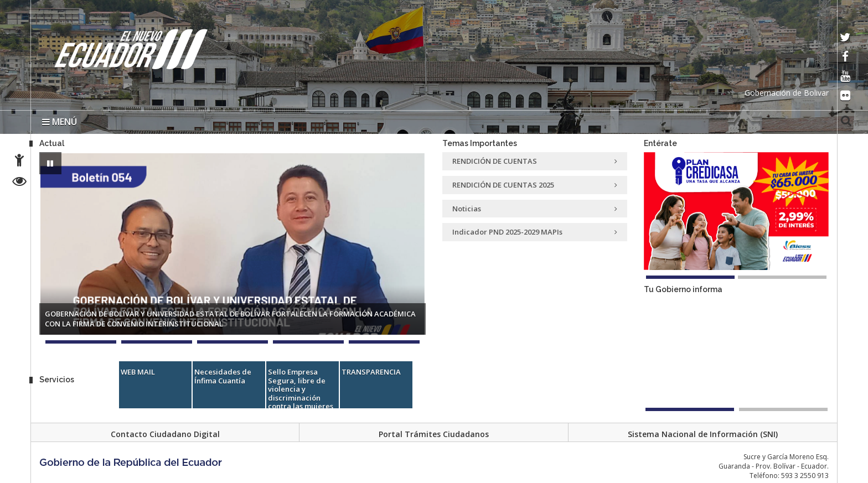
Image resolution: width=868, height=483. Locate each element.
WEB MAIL (138, 372)
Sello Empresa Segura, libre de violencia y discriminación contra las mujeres (301, 389)
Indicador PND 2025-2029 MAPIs (535, 232)
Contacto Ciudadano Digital (165, 434)
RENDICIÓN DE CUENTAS (535, 161)
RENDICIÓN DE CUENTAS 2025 (535, 185)
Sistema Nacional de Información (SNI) (703, 434)
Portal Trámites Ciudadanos (434, 434)
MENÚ (60, 122)
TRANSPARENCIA (371, 372)
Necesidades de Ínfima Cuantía (223, 376)
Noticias (535, 209)
